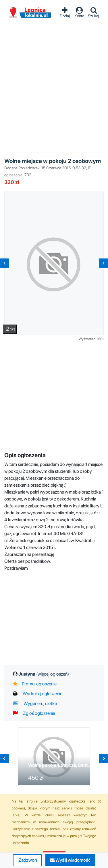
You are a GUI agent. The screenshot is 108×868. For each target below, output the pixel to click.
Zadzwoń (27, 860)
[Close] (100, 801)
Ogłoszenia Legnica (30, 13)
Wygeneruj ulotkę (35, 703)
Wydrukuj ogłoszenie (38, 694)
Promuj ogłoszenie (35, 684)
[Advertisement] (54, 83)
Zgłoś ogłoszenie (34, 713)
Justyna (44, 674)
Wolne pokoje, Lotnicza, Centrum (62, 765)
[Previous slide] (5, 263)
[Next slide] (103, 263)
